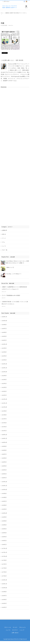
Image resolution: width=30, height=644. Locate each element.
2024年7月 (4, 329)
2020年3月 (4, 470)
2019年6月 (4, 505)
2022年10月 (4, 372)
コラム (3, 242)
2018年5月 (4, 529)
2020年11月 (4, 438)
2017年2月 (4, 576)
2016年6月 (4, 600)
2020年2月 (4, 474)
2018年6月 (4, 525)
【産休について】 (10, 267)
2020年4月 (4, 466)
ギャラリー (15, 630)
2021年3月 (4, 423)
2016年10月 (4, 588)
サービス (15, 627)
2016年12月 (4, 580)
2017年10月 (4, 556)
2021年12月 (4, 399)
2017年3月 (4, 572)
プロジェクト (22, 627)
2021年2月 (4, 427)
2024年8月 (4, 325)
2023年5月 (4, 348)
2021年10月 (4, 407)
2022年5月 (4, 383)
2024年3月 (4, 336)
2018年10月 (4, 513)
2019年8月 (4, 497)
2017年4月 (4, 568)
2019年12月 (4, 482)
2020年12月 (4, 435)
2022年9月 (4, 376)
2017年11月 (4, 552)
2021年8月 (4, 415)
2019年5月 (4, 509)
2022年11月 (4, 368)
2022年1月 (4, 395)
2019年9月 (4, 493)
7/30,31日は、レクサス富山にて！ (14, 274)
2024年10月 (4, 321)
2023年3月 (4, 356)
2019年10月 (4, 490)
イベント (4, 238)
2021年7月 (4, 419)
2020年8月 (4, 450)
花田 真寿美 (5, 25)
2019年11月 (4, 486)
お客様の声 (4, 230)
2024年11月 (4, 317)
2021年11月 (4, 403)
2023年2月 (4, 360)
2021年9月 (4, 411)
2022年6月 (4, 380)
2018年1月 (4, 544)
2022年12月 (4, 364)
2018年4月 (4, 533)
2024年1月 (4, 340)
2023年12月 (4, 344)
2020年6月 (4, 458)
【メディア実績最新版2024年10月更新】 (11, 295)
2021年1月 (4, 431)
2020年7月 (4, 454)
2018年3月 (4, 537)
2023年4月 (4, 352)
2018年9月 (4, 517)
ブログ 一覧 (4, 250)
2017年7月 (4, 564)
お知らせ (4, 234)
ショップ (22, 630)
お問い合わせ (15, 633)
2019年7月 (4, 501)
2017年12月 (4, 548)
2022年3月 (4, 387)
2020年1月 (4, 478)
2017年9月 (4, 560)
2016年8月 (4, 592)
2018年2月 (4, 541)
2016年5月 (4, 603)
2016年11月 (4, 584)
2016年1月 (4, 607)
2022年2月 (4, 391)
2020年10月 (4, 442)
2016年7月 (4, 596)
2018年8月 (4, 521)
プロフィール (8, 627)
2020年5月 (4, 462)
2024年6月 (4, 332)
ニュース (4, 246)
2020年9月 (4, 446)
